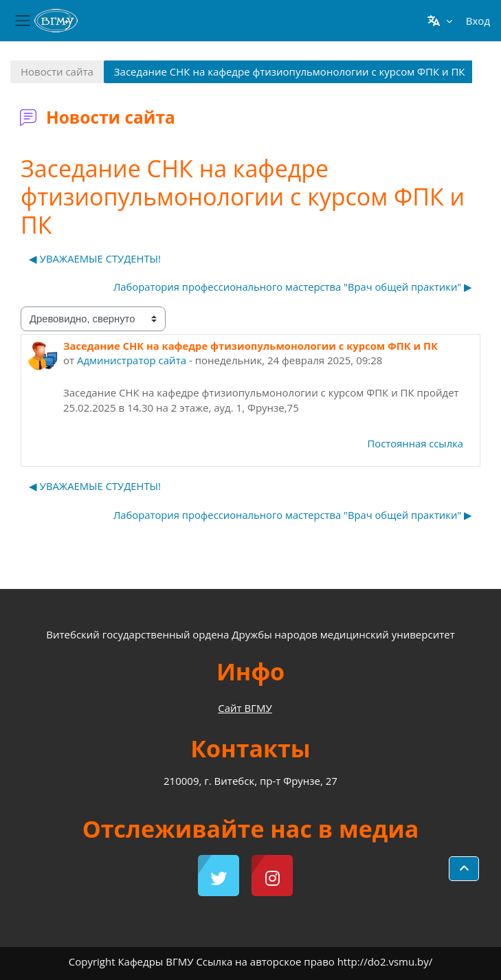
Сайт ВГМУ (245, 708)
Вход (478, 21)
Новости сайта (57, 71)
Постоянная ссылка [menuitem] (415, 443)
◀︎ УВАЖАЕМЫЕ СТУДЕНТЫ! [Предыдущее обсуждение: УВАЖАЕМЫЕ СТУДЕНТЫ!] (95, 258)
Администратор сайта (132, 360)
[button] (439, 21)
